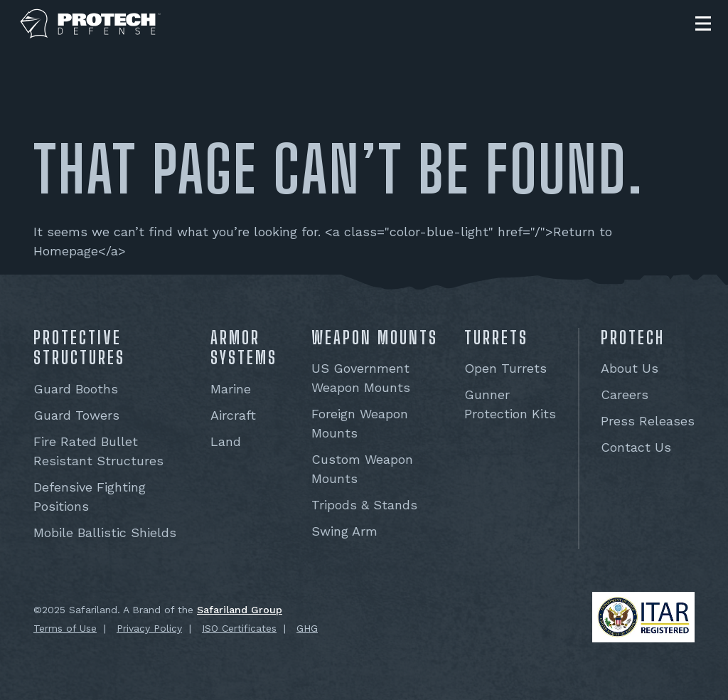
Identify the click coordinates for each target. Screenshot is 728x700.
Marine (231, 389)
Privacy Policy (149, 628)
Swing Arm (344, 531)
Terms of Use (65, 628)
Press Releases (648, 421)
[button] (703, 23)
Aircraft (233, 415)
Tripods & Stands (364, 505)
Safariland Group (240, 610)
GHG (307, 628)
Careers (625, 394)
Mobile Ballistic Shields (105, 532)
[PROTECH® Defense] (91, 24)
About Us (630, 368)
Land (226, 441)
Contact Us (636, 447)
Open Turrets (505, 368)
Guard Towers (76, 415)
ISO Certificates (239, 628)
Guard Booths (76, 389)
